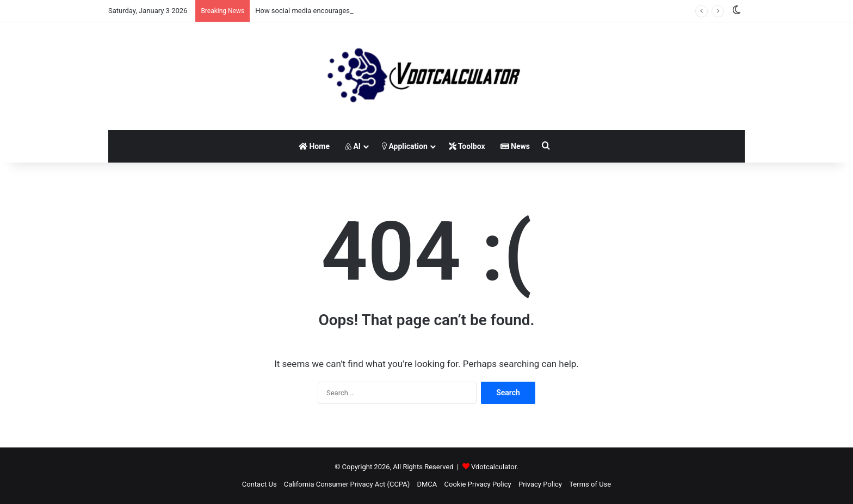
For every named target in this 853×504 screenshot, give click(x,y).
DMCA (427, 484)
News (515, 146)
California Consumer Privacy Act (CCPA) (347, 484)
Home (314, 146)
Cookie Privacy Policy (478, 484)
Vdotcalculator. (495, 467)
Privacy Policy (540, 484)
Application (405, 146)
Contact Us (259, 484)
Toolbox (467, 146)
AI (353, 146)
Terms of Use (590, 484)
